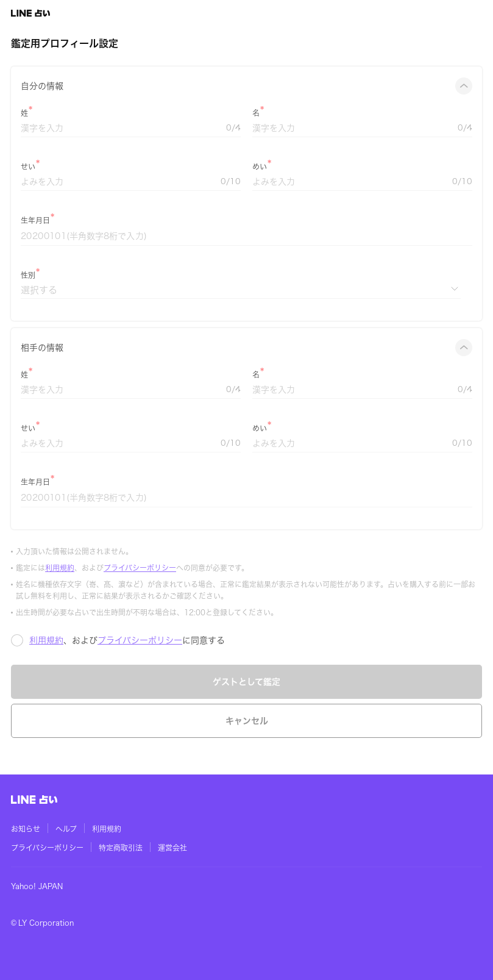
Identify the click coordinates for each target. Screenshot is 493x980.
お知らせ (26, 829)
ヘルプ (66, 829)
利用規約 (60, 568)
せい (28, 166)
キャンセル (247, 721)
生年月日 (35, 220)
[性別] (241, 290)
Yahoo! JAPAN (37, 886)
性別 (28, 275)
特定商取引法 (121, 848)
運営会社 (172, 848)
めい (260, 166)
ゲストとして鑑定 (246, 682)
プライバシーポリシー (140, 568)
